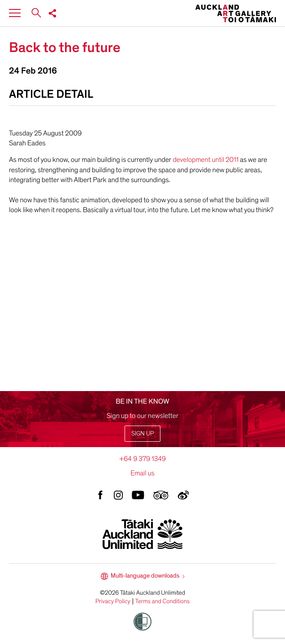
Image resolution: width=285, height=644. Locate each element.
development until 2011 (206, 160)
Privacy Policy (113, 601)
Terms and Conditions (163, 601)
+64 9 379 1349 (142, 459)
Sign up (142, 433)
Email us (142, 473)
